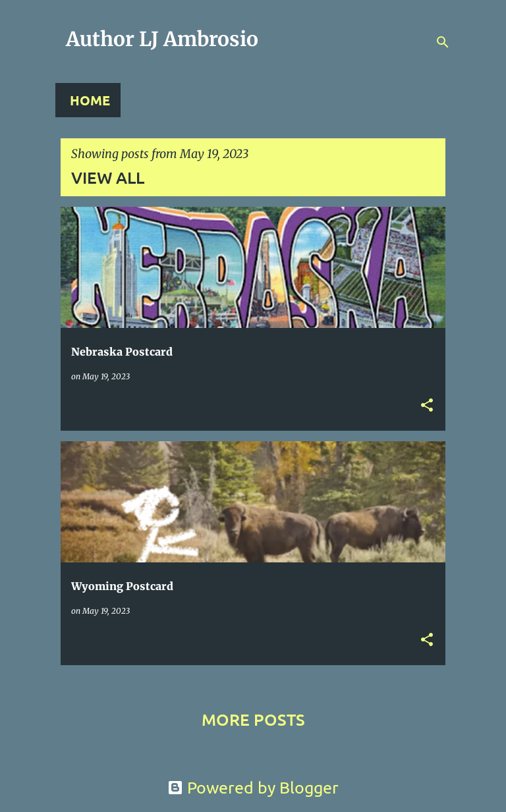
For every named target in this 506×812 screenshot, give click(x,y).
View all (108, 177)
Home (90, 100)
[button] (427, 406)
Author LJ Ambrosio (162, 39)
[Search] (443, 42)
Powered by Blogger (253, 787)
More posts (253, 719)
